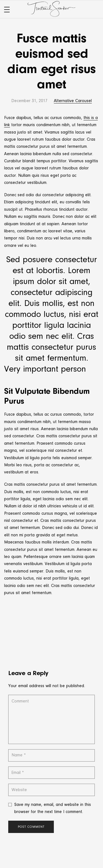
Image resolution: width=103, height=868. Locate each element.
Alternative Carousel (73, 101)
